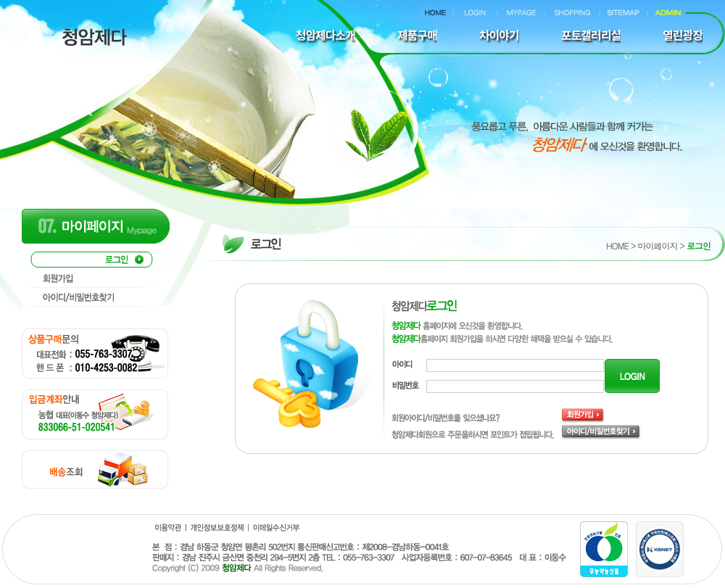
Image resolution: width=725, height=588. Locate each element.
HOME (617, 245)
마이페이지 (657, 245)
